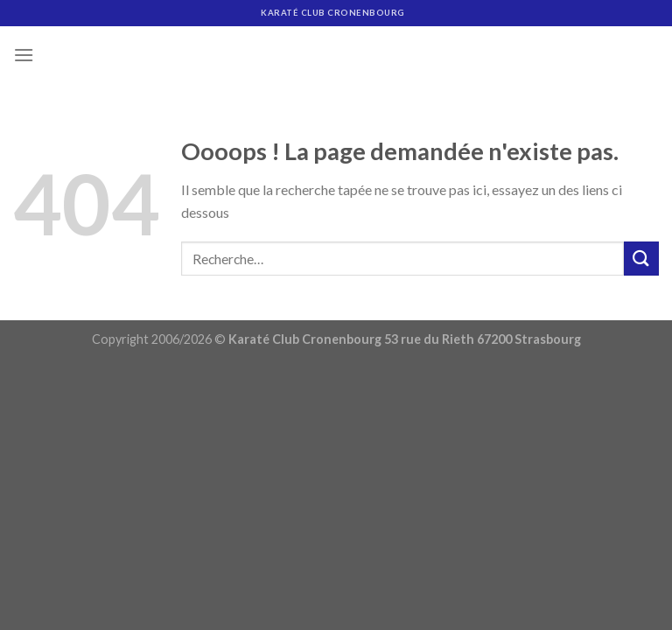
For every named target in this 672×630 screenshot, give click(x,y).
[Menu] (24, 55)
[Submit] (641, 259)
